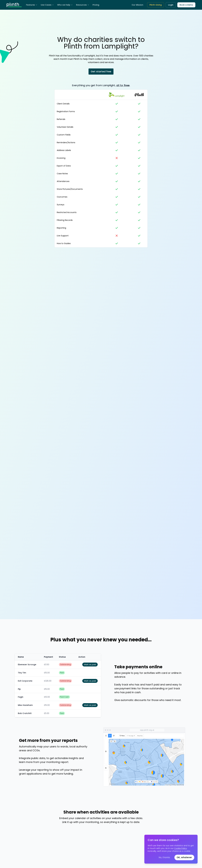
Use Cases (47, 5)
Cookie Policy (181, 848)
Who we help (65, 5)
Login (171, 5)
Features (32, 5)
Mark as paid (90, 665)
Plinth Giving (156, 5)
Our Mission (137, 5)
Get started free (101, 71)
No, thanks (164, 857)
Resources (83, 5)
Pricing (96, 5)
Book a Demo (186, 5)
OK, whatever (184, 857)
